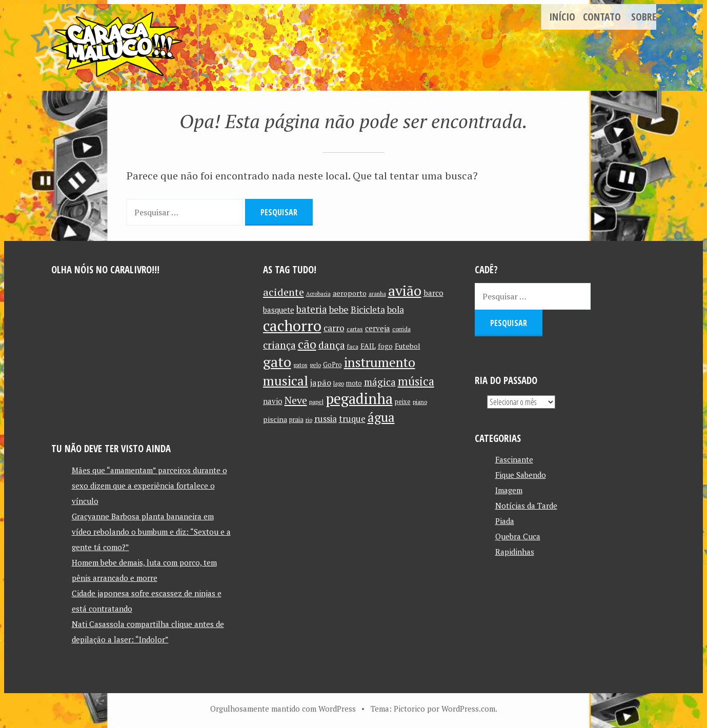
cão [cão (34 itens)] (307, 344)
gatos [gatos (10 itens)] (300, 365)
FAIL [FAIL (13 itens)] (368, 346)
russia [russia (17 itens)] (326, 419)
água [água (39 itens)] (381, 417)
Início (562, 17)
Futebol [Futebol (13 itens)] (408, 346)
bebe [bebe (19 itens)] (339, 309)
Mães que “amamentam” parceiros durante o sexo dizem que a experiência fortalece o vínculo (149, 486)
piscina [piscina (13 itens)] (275, 419)
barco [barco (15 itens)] (433, 293)
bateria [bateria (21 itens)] (312, 309)
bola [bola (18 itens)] (396, 309)
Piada (505, 521)
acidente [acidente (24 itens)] (284, 292)
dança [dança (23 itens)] (332, 345)
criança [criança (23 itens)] (279, 345)
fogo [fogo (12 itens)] (385, 346)
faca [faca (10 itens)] (353, 346)
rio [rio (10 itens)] (309, 420)
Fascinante (514, 459)
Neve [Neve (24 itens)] (296, 400)
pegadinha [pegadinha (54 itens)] (359, 399)
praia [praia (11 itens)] (296, 420)
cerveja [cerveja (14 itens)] (378, 328)
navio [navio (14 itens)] (273, 401)
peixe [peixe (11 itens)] (403, 402)
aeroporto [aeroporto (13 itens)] (350, 293)
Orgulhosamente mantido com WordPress (283, 709)
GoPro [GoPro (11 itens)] (332, 365)
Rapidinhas (515, 552)
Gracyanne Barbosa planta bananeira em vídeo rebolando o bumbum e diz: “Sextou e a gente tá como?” (151, 532)
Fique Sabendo (521, 475)
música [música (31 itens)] (416, 381)
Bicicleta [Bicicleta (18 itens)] (368, 309)
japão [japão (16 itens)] (321, 382)
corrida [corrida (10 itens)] (401, 329)
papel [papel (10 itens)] (316, 402)
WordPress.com (468, 709)
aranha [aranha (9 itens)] (377, 294)
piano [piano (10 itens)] (420, 402)
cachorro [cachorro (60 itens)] (292, 326)
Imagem (509, 490)
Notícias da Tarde (526, 505)
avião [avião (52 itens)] (405, 290)
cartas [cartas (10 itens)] (355, 329)
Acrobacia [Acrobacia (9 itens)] (318, 294)
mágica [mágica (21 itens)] (380, 382)
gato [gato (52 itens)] (277, 362)
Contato (602, 17)
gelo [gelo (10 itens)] (315, 365)
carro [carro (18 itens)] (334, 328)
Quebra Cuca (518, 536)
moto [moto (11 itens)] (354, 383)
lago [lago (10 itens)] (339, 383)
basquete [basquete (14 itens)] (279, 310)
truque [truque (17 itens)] (352, 419)
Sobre (644, 17)
